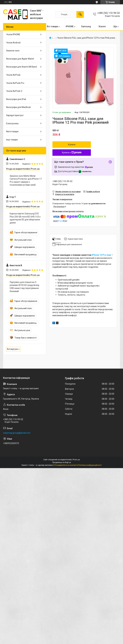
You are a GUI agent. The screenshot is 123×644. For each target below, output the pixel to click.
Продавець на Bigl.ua (62, 462)
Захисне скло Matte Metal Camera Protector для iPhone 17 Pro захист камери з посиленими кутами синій (26, 180)
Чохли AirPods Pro (15, 83)
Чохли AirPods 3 (14, 91)
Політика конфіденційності (90, 465)
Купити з (72, 153)
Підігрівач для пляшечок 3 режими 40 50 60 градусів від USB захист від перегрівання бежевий (24, 287)
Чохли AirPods (13, 75)
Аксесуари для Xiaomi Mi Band (21, 67)
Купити (72, 145)
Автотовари (12, 131)
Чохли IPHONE (13, 34)
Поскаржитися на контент (65, 465)
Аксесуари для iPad (16, 99)
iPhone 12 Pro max (102, 255)
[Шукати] (80, 14)
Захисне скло (13, 51)
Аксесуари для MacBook (18, 107)
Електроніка (12, 123)
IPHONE (70, 26)
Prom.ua (76, 460)
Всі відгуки (12, 349)
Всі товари (52, 26)
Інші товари (12, 140)
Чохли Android (13, 43)
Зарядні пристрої (15, 115)
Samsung (86, 26)
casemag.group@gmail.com (17, 433)
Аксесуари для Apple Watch (20, 59)
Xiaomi (102, 26)
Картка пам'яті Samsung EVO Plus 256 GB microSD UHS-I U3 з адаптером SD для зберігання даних (25, 218)
